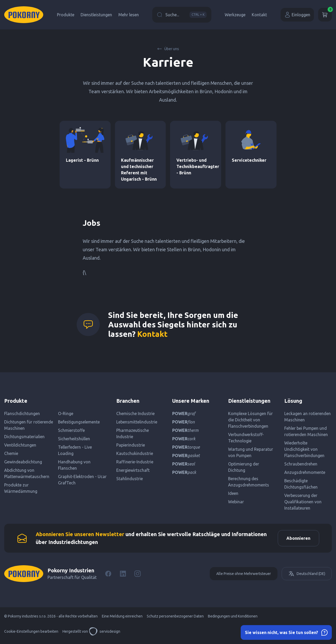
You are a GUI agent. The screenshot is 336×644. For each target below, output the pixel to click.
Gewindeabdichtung (23, 462)
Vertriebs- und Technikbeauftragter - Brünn (198, 166)
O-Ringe (66, 413)
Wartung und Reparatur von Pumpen (251, 452)
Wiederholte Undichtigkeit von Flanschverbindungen (304, 449)
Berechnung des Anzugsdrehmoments (249, 482)
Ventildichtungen (20, 445)
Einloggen (297, 15)
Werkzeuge (235, 15)
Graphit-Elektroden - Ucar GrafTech (82, 480)
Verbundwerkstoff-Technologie (246, 438)
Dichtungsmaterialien (24, 437)
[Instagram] (138, 576)
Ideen (233, 493)
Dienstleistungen (96, 15)
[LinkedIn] (123, 576)
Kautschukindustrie (135, 453)
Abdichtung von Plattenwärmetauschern (27, 473)
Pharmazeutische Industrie (133, 433)
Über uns (168, 49)
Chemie (11, 453)
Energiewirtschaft (133, 470)
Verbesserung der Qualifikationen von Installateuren (303, 502)
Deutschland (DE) (307, 576)
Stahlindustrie (130, 479)
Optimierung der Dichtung (244, 467)
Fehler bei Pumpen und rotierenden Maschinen (306, 431)
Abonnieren (296, 539)
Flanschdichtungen (22, 413)
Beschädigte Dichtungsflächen (301, 484)
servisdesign (105, 633)
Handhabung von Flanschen (74, 465)
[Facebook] (108, 576)
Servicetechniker (249, 160)
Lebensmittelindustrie (137, 422)
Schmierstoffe (71, 430)
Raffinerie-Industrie (135, 462)
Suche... (182, 15)
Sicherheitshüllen (74, 439)
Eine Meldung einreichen (122, 618)
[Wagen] (325, 15)
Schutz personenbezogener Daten (175, 618)
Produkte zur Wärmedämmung (21, 488)
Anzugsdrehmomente (305, 472)
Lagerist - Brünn (82, 160)
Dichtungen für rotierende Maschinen (29, 425)
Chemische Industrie (135, 413)
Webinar (236, 502)
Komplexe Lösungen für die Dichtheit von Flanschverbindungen (250, 420)
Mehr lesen (129, 15)
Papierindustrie (131, 445)
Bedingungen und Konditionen (233, 618)
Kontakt (259, 15)
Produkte (66, 15)
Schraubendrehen (301, 464)
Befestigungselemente (79, 422)
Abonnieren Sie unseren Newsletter (80, 535)
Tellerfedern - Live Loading (75, 450)
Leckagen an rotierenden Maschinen (308, 417)
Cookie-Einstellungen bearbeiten (31, 633)
